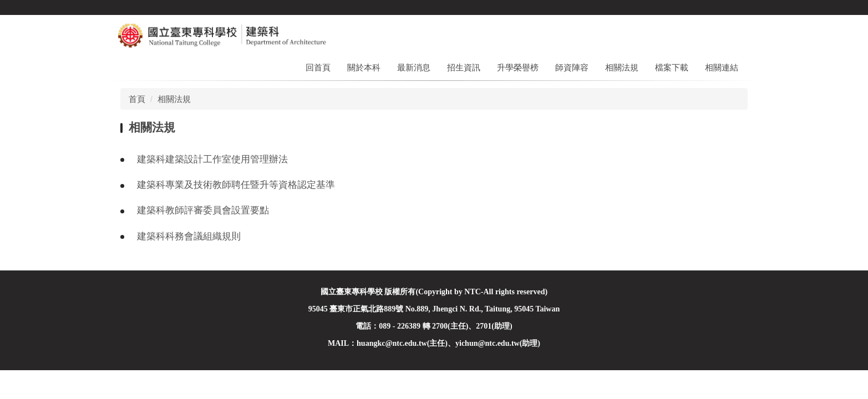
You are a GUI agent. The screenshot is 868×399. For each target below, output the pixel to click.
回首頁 (318, 67)
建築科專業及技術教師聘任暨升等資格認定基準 (236, 185)
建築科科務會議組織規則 (189, 236)
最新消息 (414, 67)
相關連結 (722, 67)
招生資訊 (464, 67)
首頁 (137, 99)
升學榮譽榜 (518, 67)
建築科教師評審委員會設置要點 (203, 210)
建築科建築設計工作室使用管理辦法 (212, 159)
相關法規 (622, 67)
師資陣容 (572, 67)
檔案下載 (672, 67)
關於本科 (364, 67)
